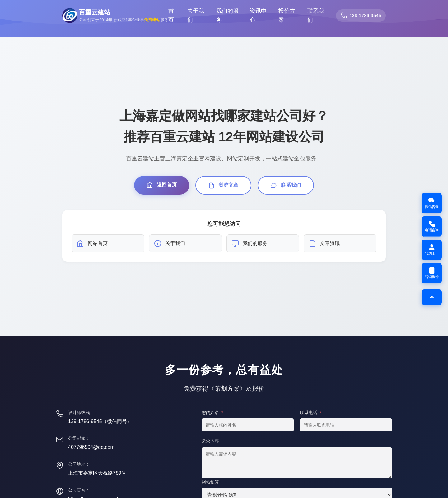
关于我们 (196, 15)
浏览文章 (223, 186)
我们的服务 (227, 15)
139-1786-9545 (365, 15)
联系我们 (316, 15)
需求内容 (212, 441)
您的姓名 (212, 413)
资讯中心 (258, 15)
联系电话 (310, 413)
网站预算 (212, 482)
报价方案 (287, 15)
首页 (171, 15)
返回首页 (161, 185)
